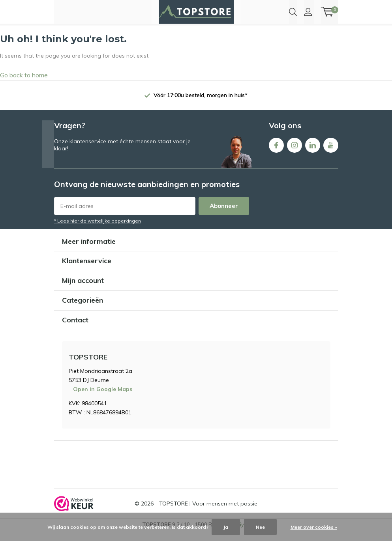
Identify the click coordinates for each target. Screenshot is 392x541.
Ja (226, 527)
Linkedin (313, 153)
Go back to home (24, 85)
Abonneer (224, 215)
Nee (260, 527)
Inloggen (308, 12)
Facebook (276, 153)
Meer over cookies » (314, 527)
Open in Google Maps (103, 399)
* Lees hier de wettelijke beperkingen (98, 230)
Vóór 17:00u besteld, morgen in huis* (201, 105)
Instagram (294, 153)
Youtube (331, 153)
